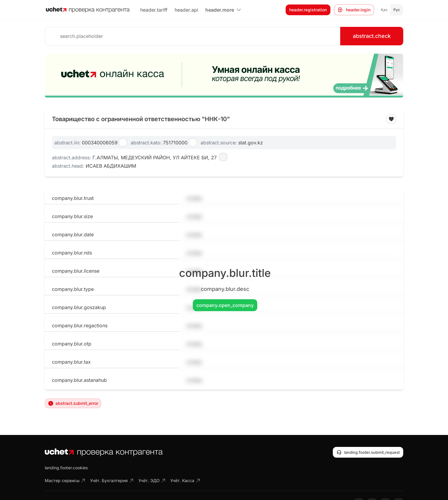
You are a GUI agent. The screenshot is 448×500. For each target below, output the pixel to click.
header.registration (308, 10)
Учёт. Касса (185, 480)
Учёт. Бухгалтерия (112, 480)
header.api (186, 10)
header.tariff (154, 10)
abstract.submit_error (73, 403)
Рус (397, 10)
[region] (224, 76)
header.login (354, 10)
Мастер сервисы (65, 480)
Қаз (384, 10)
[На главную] (88, 10)
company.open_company (225, 305)
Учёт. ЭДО (152, 480)
